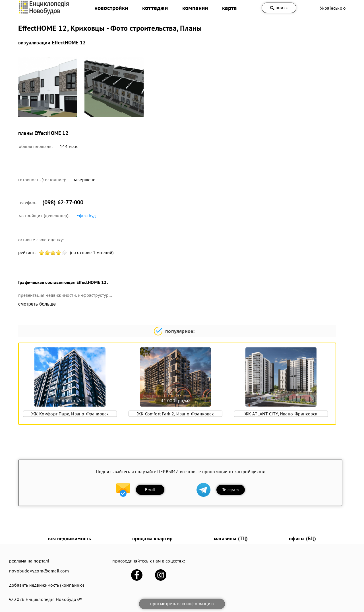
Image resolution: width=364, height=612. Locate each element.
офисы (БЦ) (302, 538)
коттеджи (155, 8)
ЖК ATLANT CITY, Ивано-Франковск (281, 414)
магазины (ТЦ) (231, 538)
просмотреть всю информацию (182, 603)
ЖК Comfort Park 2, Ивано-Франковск (175, 414)
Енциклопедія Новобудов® (54, 599)
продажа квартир (153, 538)
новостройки (111, 8)
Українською (333, 8)
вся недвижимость (70, 538)
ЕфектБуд (86, 215)
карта (229, 8)
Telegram (230, 490)
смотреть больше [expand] (37, 304)
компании (195, 8)
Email (150, 490)
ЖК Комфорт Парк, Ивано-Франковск (70, 414)
